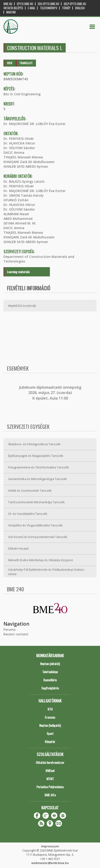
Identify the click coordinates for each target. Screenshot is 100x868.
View (10, 63)
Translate (26, 63)
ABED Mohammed (18, 219)
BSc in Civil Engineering (22, 94)
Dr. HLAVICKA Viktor (19, 143)
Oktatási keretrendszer (50, 762)
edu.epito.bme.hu (48, 4)
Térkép (66, 8)
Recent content (16, 634)
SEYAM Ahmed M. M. (20, 223)
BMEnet (50, 770)
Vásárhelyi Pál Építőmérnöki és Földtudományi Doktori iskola (46, 572)
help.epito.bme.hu (75, 4)
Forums (10, 629)
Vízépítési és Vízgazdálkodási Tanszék (35, 525)
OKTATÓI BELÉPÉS (13, 8)
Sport (50, 733)
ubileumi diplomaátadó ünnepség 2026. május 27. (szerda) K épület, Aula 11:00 (51, 393)
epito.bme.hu (25, 4)
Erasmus (50, 717)
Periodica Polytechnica (50, 787)
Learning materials (18, 272)
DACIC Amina (14, 152)
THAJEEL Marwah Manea (23, 157)
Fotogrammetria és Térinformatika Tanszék (39, 467)
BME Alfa (50, 795)
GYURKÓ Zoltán (16, 200)
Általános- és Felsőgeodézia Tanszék (34, 444)
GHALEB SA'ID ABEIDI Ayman (26, 166)
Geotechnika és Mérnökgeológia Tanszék (37, 479)
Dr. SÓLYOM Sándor (19, 148)
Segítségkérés (50, 688)
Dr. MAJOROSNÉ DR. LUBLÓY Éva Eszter (35, 124)
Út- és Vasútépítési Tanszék (28, 514)
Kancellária (50, 680)
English (80, 8)
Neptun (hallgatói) (50, 725)
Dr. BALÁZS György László (24, 181)
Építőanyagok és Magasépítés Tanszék (36, 456)
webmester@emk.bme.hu (50, 863)
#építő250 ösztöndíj (22, 306)
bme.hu (8, 4)
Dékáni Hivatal (18, 548)
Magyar (11, 12)
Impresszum (50, 846)
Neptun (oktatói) (50, 664)
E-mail (32, 8)
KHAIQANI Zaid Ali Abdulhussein (29, 162)
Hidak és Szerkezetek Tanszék (30, 490)
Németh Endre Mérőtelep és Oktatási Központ (40, 560)
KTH (50, 709)
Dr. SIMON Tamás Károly (24, 195)
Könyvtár (50, 741)
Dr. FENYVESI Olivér (19, 139)
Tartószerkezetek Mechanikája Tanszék (36, 502)
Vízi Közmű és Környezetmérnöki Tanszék (38, 537)
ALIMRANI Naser (16, 214)
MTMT (50, 779)
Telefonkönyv (49, 8)
